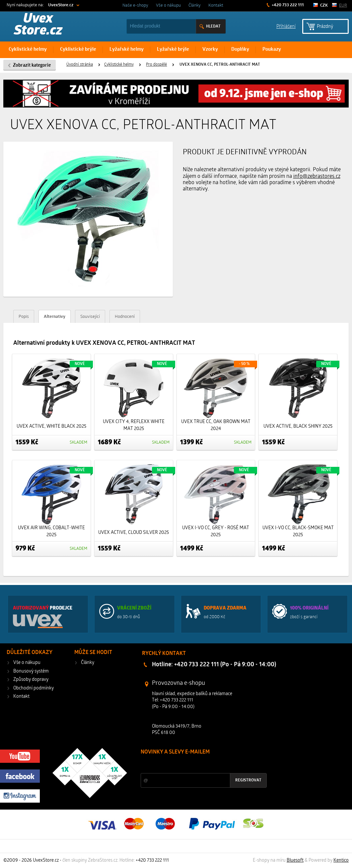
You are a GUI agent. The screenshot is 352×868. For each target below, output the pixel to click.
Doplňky (240, 50)
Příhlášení (286, 26)
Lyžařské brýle (173, 50)
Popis (24, 317)
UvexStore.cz (61, 5)
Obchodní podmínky (34, 688)
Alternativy (55, 317)
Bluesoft (295, 861)
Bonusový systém (31, 671)
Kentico (341, 861)
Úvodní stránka (80, 65)
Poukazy (272, 50)
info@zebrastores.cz (317, 177)
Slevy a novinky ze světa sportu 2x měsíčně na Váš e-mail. (197, 765)
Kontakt (216, 5)
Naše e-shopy (135, 5)
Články (195, 5)
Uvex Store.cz (38, 25)
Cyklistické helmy (28, 50)
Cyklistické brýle (78, 50)
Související (90, 317)
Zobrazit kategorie (32, 66)
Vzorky (210, 50)
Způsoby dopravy (31, 680)
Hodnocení (125, 317)
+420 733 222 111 (287, 5)
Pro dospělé (156, 65)
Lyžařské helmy (127, 50)
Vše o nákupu (168, 5)
